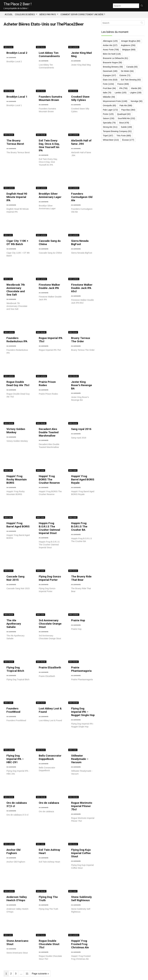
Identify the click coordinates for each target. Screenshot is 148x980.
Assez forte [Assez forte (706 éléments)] (111, 50)
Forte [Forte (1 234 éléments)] (108, 84)
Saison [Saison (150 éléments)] (109, 118)
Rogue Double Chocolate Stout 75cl (49, 944)
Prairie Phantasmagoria (81, 669)
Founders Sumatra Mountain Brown (50, 98)
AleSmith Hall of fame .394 (81, 142)
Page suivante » (40, 974)
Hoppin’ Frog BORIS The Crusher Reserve (49, 479)
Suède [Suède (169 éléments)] (126, 127)
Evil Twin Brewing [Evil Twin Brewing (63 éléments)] (131, 80)
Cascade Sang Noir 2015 (15, 578)
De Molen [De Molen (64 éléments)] (127, 71)
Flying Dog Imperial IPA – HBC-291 (15, 759)
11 (27, 974)
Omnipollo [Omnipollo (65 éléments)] (109, 105)
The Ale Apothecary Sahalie (14, 624)
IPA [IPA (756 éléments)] (123, 88)
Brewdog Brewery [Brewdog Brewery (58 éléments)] (113, 67)
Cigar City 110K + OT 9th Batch (17, 242)
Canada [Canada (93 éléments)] (132, 67)
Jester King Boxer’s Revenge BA (82, 385)
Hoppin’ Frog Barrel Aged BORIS (18, 525)
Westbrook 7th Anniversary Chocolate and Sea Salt (16, 290)
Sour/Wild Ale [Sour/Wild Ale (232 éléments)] (126, 118)
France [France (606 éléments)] (123, 84)
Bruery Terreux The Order (81, 340)
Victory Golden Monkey (16, 431)
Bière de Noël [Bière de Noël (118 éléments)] (112, 54)
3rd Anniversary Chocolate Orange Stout (50, 624)
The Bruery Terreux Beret (15, 142)
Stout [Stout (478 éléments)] (124, 123)
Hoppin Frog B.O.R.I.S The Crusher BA (79, 526)
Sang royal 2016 (81, 429)
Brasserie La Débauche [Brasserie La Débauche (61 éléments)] (115, 58)
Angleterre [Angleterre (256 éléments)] (128, 45)
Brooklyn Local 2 (17, 53)
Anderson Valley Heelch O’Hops (17, 899)
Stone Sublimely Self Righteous (81, 899)
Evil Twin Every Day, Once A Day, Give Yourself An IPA (49, 145)
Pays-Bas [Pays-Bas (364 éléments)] (128, 110)
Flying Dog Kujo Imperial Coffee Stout (81, 853)
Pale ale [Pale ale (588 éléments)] (126, 105)
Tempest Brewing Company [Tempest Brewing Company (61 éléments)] (117, 131)
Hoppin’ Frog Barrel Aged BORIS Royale (83, 479)
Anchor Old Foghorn (13, 851)
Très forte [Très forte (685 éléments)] (124, 136)
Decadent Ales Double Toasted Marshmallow (49, 432)
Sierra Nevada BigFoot (80, 242)
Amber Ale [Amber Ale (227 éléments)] (110, 45)
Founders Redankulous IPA (17, 340)
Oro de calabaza (49, 803)
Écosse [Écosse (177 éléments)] (128, 140)
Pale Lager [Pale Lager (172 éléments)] (110, 110)
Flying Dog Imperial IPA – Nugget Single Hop (83, 712)
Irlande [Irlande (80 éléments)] (136, 88)
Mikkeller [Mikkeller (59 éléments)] (109, 97)
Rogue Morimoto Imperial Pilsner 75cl (82, 806)
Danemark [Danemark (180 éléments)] (110, 71)
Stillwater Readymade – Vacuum (80, 759)
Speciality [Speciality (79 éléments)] (109, 123)
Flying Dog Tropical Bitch (15, 669)
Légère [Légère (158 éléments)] (136, 93)
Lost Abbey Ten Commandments (49, 54)
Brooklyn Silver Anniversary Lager (50, 195)
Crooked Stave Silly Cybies (80, 98)
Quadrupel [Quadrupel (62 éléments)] (124, 114)
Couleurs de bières (25, 14)
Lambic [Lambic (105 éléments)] (121, 93)
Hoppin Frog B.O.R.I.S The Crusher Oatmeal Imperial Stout (49, 528)
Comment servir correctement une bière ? (83, 14)
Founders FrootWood (13, 710)
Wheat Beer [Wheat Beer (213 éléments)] (111, 140)
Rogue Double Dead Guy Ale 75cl (18, 384)
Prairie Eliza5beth (50, 667)
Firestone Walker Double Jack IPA (49, 286)
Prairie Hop (78, 620)
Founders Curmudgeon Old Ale (82, 197)
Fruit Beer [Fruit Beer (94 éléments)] (109, 88)
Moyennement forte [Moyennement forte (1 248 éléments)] (115, 101)
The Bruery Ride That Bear (81, 578)
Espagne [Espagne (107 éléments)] (109, 75)
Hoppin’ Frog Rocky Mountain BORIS (17, 479)
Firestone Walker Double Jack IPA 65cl (82, 288)
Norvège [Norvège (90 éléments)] (137, 101)
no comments (11, 57)
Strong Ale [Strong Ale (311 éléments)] (110, 127)
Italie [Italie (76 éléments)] (107, 93)
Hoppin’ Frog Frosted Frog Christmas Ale (80, 944)
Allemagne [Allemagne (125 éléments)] (110, 41)
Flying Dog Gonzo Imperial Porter (50, 578)
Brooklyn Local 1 (17, 97)
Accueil (9, 14)
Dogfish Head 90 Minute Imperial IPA (17, 197)
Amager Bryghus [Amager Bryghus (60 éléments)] (131, 41)
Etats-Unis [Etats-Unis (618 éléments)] (110, 80)
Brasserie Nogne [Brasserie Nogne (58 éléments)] (112, 62)
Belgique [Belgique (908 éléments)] (129, 50)
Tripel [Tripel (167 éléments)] (108, 136)
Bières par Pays (48, 14)
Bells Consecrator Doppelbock (50, 757)
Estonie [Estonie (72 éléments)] (125, 75)
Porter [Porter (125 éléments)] (108, 114)
